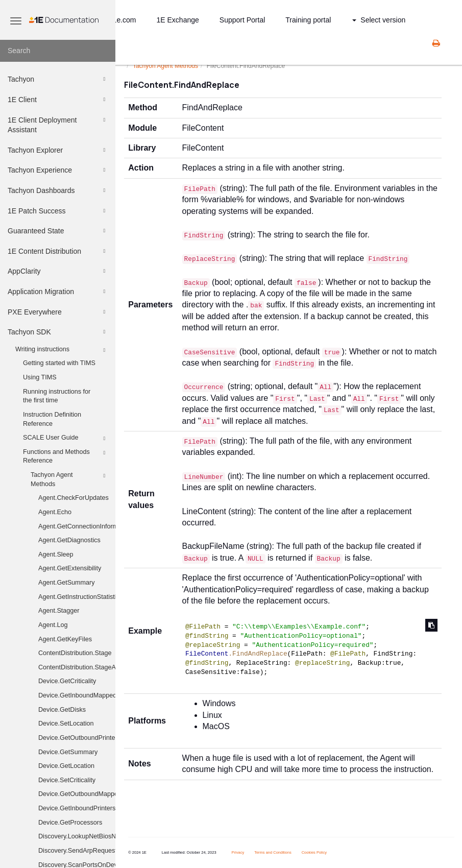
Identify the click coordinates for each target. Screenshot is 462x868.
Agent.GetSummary (67, 583)
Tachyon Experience (58, 170)
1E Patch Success (58, 211)
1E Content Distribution (58, 251)
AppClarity (58, 271)
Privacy (238, 852)
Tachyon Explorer (58, 150)
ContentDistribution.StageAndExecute (77, 667)
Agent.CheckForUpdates (74, 498)
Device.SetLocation (66, 724)
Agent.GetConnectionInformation (77, 526)
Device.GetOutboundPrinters (77, 738)
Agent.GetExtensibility (70, 568)
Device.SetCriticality (67, 780)
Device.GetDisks (62, 710)
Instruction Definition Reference (52, 419)
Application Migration (58, 292)
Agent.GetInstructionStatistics (77, 597)
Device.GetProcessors (70, 823)
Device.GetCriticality (67, 681)
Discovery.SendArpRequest (77, 851)
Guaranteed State (58, 231)
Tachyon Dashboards (58, 190)
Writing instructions (62, 350)
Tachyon (58, 79)
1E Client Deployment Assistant (58, 124)
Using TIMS (40, 377)
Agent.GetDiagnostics (69, 540)
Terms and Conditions (273, 852)
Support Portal (242, 20)
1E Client (58, 100)
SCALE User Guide (66, 439)
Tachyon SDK (58, 332)
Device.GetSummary (68, 752)
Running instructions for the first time (57, 396)
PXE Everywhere (58, 312)
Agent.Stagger (59, 611)
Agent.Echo (55, 512)
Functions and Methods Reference (66, 456)
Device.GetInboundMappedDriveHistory (77, 695)
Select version (379, 20)
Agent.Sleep (56, 554)
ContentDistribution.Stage (75, 653)
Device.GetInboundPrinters (77, 808)
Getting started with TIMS (59, 363)
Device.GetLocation (66, 766)
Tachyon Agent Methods (69, 479)
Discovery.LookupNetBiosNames (77, 836)
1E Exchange (178, 20)
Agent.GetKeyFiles (65, 639)
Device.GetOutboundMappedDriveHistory (77, 794)
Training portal (308, 20)
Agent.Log (53, 625)
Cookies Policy (314, 852)
